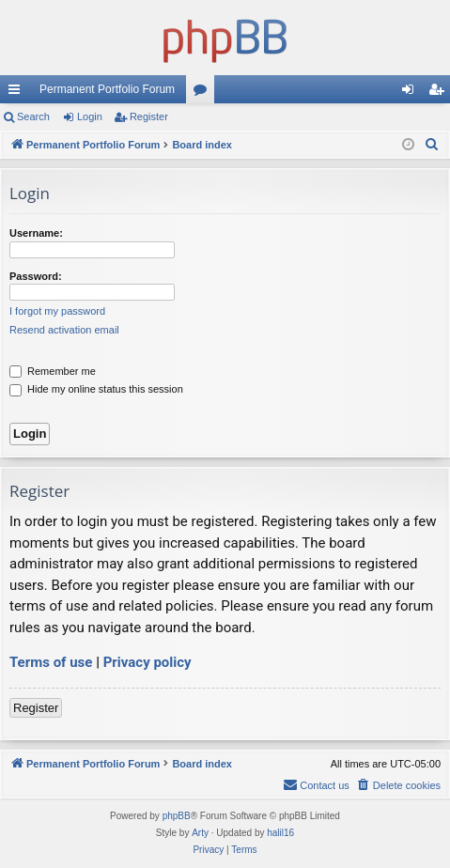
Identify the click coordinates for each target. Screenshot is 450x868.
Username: (36, 233)
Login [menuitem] (412, 93)
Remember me (53, 371)
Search (33, 116)
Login (90, 116)
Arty (200, 833)
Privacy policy (147, 662)
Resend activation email (64, 330)
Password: (36, 276)
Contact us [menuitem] (316, 784)
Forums (204, 93)
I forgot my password (57, 311)
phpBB (177, 816)
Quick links (18, 93)
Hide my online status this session (96, 389)
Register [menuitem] (440, 93)
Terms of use (51, 662)
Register (149, 116)
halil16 (280, 833)
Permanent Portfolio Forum (107, 89)
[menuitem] (432, 145)
